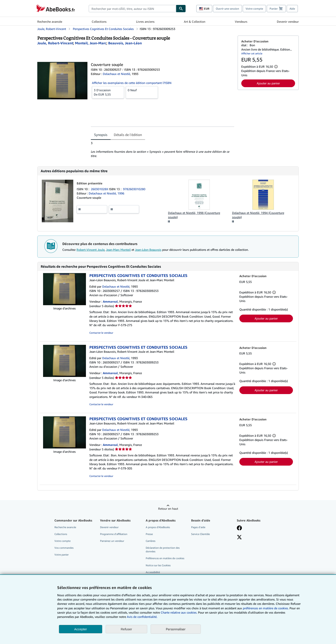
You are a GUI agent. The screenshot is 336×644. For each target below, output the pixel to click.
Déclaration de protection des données (163, 550)
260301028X (100, 189)
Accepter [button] (80, 629)
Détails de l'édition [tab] (128, 135)
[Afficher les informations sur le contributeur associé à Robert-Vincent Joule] (55, 43)
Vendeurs (241, 22)
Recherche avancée (50, 22)
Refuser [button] (127, 629)
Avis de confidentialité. (142, 617)
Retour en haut (168, 509)
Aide (292, 9)
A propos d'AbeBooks (158, 527)
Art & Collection (195, 22)
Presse (149, 534)
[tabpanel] (163, 149)
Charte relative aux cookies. (179, 612)
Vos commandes (64, 548)
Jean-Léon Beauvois (148, 250)
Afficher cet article (252, 53)
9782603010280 (134, 189)
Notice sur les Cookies (158, 565)
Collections (99, 22)
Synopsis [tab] (101, 135)
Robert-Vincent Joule (91, 250)
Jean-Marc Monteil (118, 250)
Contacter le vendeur (101, 333)
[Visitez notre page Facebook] (239, 528)
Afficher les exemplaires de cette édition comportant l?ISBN (132, 83)
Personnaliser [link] (176, 629)
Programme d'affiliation (114, 534)
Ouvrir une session (227, 9)
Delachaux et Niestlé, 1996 (106, 193)
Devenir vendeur (288, 22)
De (108, 92)
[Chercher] (181, 9)
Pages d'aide (198, 527)
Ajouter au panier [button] (268, 83)
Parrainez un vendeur (112, 541)
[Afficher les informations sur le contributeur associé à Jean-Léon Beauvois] (125, 43)
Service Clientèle (200, 534)
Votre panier (61, 555)
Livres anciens (145, 22)
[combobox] (132, 9)
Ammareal (110, 301)
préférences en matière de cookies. (266, 608)
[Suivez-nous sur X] (239, 538)
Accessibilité (153, 572)
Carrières (151, 541)
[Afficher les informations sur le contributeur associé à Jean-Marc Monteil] (91, 43)
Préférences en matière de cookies (165, 558)
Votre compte (254, 9)
